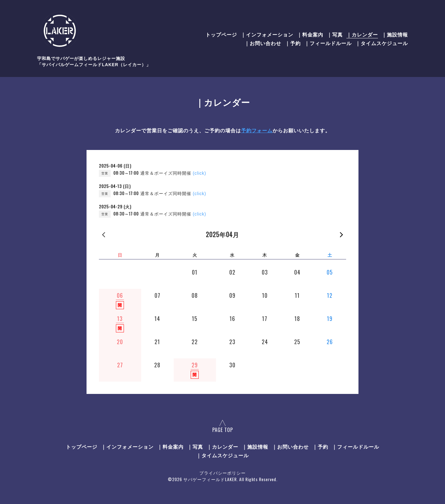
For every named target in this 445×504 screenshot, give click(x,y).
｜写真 (335, 34)
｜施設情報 (395, 34)
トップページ (221, 34)
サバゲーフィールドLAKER (210, 479)
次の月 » (341, 234)
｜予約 (293, 43)
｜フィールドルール (328, 43)
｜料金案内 (310, 34)
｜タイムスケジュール (382, 43)
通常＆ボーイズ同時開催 (173, 173)
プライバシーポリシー (222, 473)
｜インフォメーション (267, 34)
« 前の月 (104, 234)
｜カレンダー (362, 34)
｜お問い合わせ (263, 43)
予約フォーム (257, 131)
